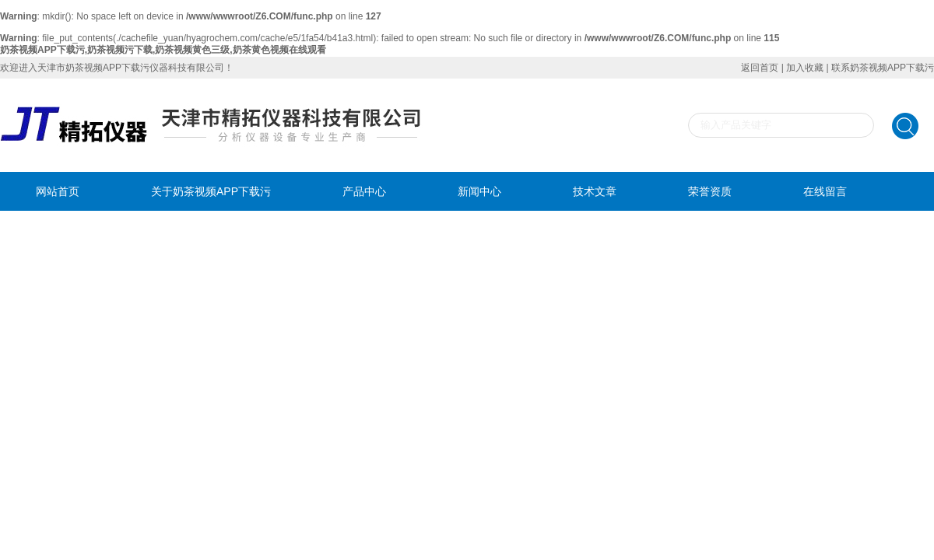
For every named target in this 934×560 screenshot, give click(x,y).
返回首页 (760, 68)
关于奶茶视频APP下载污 (211, 191)
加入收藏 (805, 68)
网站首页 (58, 191)
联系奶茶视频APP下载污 (883, 68)
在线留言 (825, 191)
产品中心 (364, 191)
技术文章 (595, 191)
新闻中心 (479, 191)
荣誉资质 (710, 191)
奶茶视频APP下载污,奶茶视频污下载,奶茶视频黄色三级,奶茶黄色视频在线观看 (163, 50)
